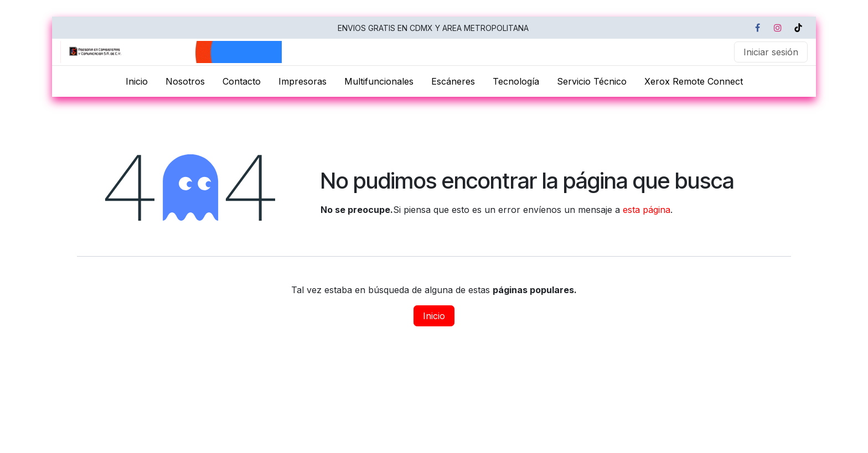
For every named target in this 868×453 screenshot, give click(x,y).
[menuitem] (137, 81)
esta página (647, 210)
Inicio (434, 316)
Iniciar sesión (771, 52)
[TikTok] (798, 28)
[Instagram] (778, 28)
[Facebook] (757, 28)
